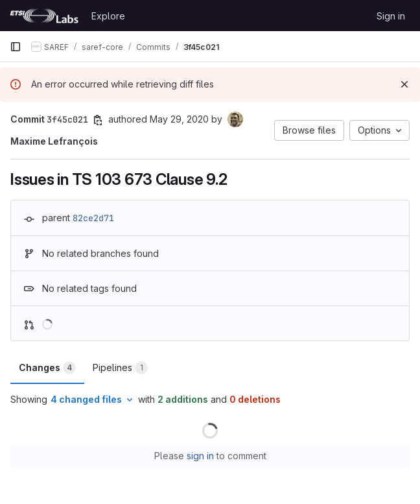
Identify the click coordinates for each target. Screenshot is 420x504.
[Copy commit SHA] (98, 120)
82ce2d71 (93, 218)
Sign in (391, 16)
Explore (108, 16)
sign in (200, 456)
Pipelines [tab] (120, 368)
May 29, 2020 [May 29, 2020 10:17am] (179, 119)
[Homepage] (44, 16)
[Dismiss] (404, 84)
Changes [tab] (47, 368)
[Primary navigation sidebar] (16, 47)
